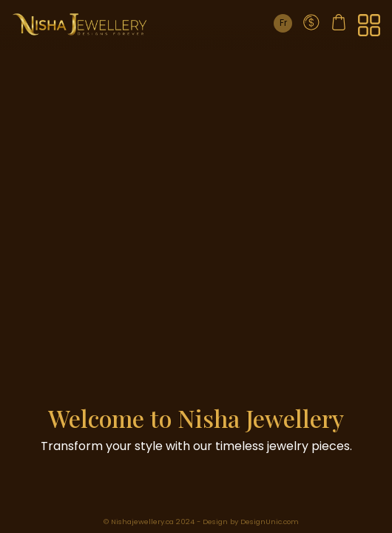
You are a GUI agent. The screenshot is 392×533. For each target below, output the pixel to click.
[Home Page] (80, 24)
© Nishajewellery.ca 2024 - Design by (172, 522)
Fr (283, 23)
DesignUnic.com (270, 522)
